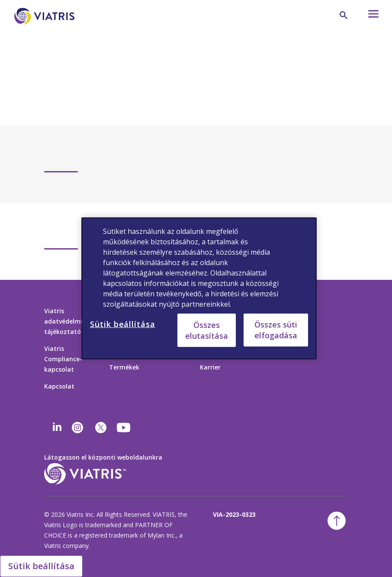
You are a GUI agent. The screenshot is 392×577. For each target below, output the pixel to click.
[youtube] (124, 428)
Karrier (210, 367)
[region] (199, 288)
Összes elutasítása (207, 330)
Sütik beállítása (41, 566)
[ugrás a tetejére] (337, 521)
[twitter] (101, 428)
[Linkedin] (57, 428)
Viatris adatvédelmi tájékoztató (63, 321)
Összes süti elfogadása (276, 330)
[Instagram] (77, 428)
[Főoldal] (46, 29)
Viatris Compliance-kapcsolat (63, 359)
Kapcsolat (59, 386)
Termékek (124, 367)
